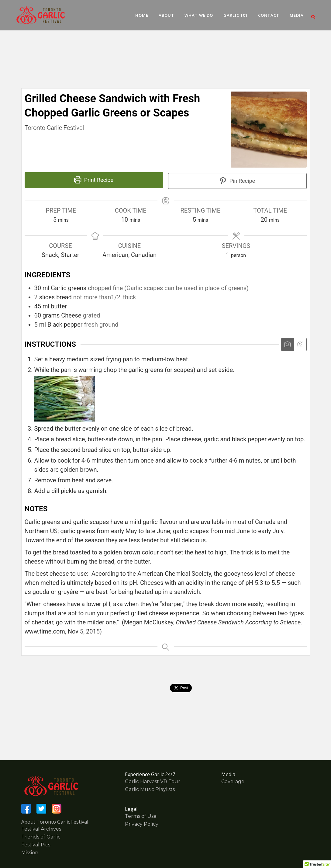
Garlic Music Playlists (150, 789)
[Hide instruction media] (300, 344)
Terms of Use (141, 816)
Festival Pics (36, 845)
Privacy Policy (142, 824)
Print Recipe (94, 180)
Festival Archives (41, 829)
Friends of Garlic (41, 837)
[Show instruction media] (287, 344)
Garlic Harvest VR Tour (153, 781)
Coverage (233, 781)
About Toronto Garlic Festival (55, 822)
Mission (30, 853)
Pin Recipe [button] (237, 181)
